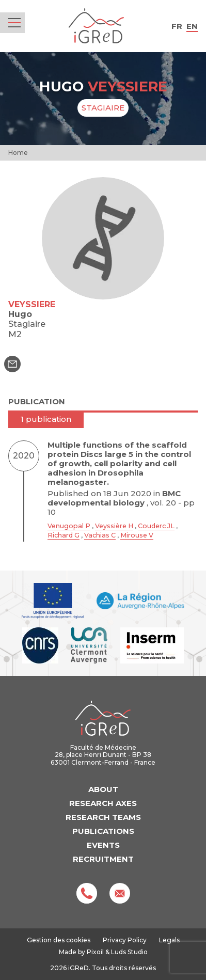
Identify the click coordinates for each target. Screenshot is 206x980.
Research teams (103, 817)
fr (177, 26)
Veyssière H (114, 526)
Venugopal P (69, 526)
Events (103, 845)
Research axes (103, 803)
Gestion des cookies (59, 940)
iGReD (96, 26)
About (103, 789)
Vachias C (100, 535)
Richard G (64, 535)
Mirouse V (137, 535)
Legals (169, 940)
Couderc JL (156, 526)
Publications (103, 831)
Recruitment (103, 859)
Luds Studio (129, 952)
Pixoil (95, 952)
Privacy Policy (125, 940)
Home (18, 153)
